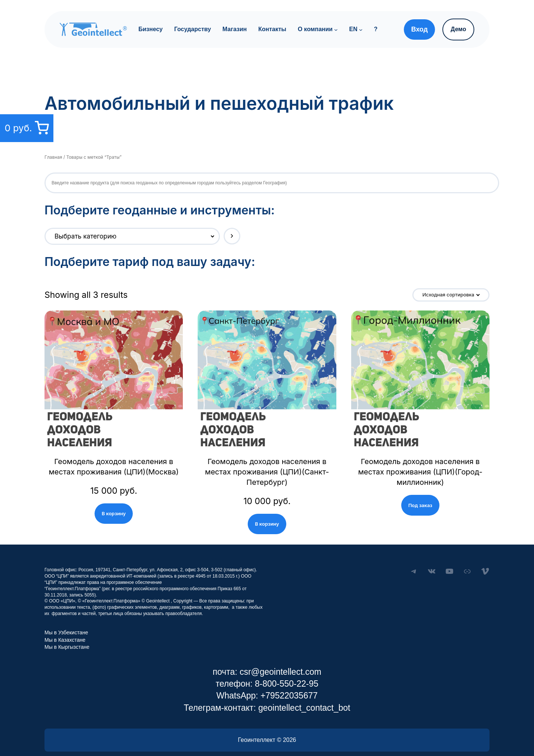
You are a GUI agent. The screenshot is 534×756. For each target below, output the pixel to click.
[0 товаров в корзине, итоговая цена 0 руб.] (26, 128)
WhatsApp (236, 685)
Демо (458, 29)
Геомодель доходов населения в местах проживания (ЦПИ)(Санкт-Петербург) (267, 467)
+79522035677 (289, 685)
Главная (53, 157)
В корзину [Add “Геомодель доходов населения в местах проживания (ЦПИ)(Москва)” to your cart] (114, 513)
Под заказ (420, 495)
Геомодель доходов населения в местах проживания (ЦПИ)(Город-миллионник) (420, 467)
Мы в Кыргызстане (67, 637)
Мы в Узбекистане (66, 622)
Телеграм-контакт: (221, 697)
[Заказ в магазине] (453, 295)
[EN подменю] (361, 29)
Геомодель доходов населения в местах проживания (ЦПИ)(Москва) (114, 467)
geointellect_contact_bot (304, 697)
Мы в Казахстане (65, 630)
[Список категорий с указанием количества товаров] (126, 236)
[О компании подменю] (336, 29)
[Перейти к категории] (222, 236)
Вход (420, 29)
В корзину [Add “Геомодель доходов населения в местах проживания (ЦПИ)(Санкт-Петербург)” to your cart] (267, 513)
